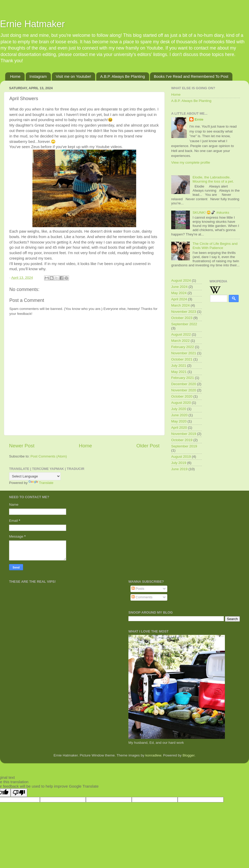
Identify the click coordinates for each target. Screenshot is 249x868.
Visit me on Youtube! (74, 76)
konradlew (153, 755)
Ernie (199, 119)
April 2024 (179, 299)
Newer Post (22, 446)
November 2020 (184, 390)
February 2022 (183, 347)
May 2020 (179, 421)
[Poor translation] (19, 793)
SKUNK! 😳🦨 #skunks (211, 213)
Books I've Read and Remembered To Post (191, 76)
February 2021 (183, 378)
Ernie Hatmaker (32, 24)
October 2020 (182, 396)
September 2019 (184, 446)
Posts (138, 589)
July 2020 (179, 409)
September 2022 (184, 324)
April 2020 (179, 428)
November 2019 (184, 434)
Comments (142, 597)
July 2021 (179, 366)
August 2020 (181, 403)
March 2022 (180, 341)
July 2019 (179, 463)
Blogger (189, 755)
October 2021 (182, 359)
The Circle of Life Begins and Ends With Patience (215, 246)
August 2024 (181, 280)
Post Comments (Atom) (49, 456)
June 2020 (179, 415)
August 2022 (181, 334)
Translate (41, 483)
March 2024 (180, 305)
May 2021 (179, 372)
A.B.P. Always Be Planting (122, 76)
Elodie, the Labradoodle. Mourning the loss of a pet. (213, 179)
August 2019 (181, 457)
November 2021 (184, 353)
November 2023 (184, 312)
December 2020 (184, 384)
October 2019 (182, 440)
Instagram (38, 76)
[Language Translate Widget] (35, 476)
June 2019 (179, 469)
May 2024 (179, 293)
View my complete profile (191, 162)
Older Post (148, 446)
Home (15, 76)
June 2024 (179, 287)
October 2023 (182, 318)
